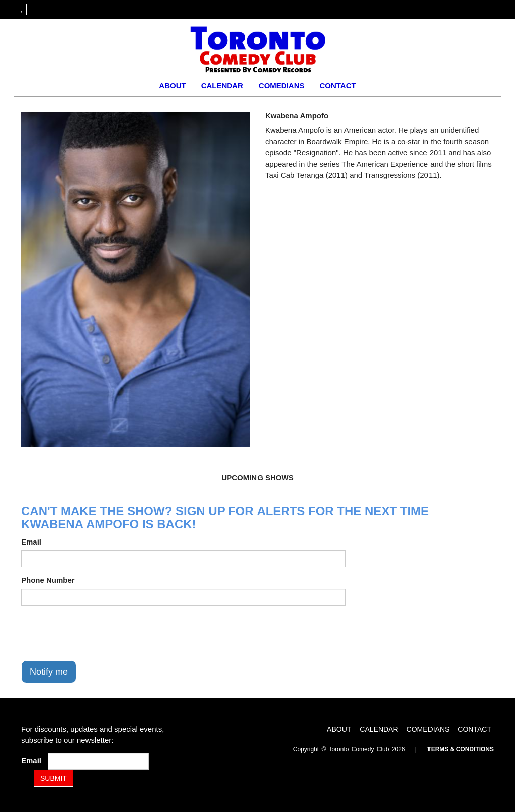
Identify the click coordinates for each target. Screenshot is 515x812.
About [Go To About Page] (172, 86)
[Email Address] (98, 761)
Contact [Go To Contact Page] (337, 86)
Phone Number (48, 580)
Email (31, 542)
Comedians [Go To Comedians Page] (282, 86)
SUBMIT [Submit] (54, 778)
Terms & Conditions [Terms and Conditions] (460, 749)
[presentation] (98, 633)
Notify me (49, 672)
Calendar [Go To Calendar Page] (222, 86)
